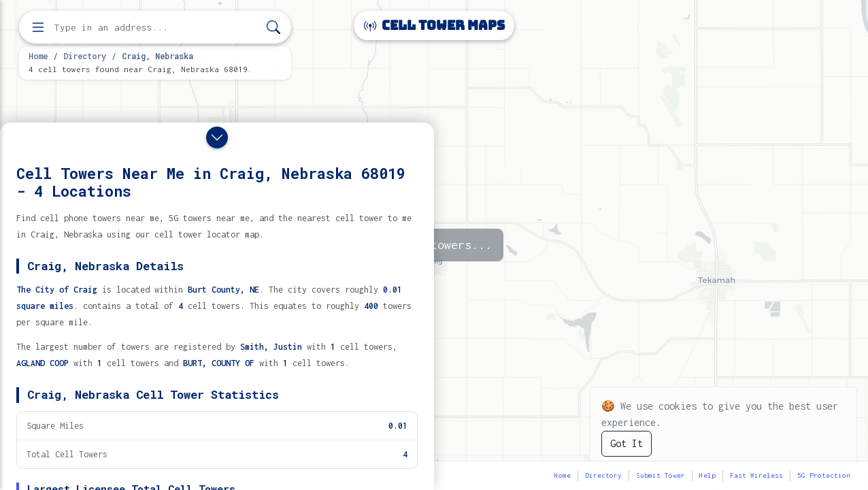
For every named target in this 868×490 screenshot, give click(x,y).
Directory (85, 56)
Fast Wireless (756, 475)
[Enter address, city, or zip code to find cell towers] (156, 28)
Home (38, 56)
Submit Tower (661, 475)
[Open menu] (38, 27)
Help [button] (707, 475)
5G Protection (824, 475)
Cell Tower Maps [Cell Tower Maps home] (434, 26)
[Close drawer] (217, 137)
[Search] (273, 28)
